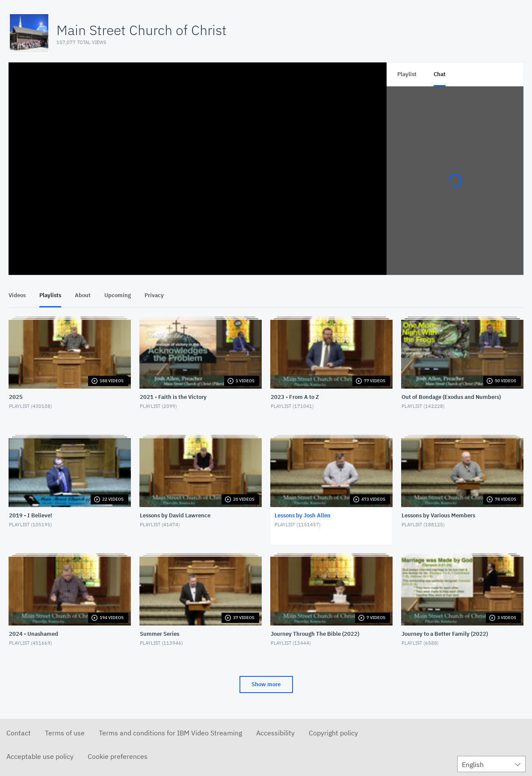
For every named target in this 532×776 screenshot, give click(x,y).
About (83, 295)
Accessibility (275, 733)
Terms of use (65, 733)
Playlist (407, 74)
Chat (440, 74)
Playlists (50, 295)
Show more (266, 684)
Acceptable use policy (40, 756)
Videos (17, 295)
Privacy (154, 295)
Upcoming (118, 295)
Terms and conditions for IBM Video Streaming (170, 733)
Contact (19, 733)
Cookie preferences (118, 756)
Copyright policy (333, 733)
